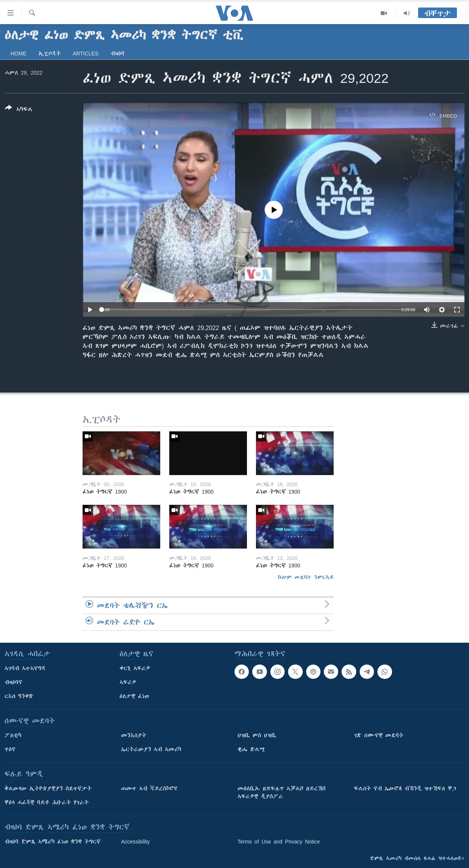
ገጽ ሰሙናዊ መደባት (379, 735)
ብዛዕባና (13, 682)
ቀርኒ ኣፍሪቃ (135, 668)
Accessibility (135, 842)
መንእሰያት (134, 735)
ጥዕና (10, 749)
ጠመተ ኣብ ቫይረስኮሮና (149, 789)
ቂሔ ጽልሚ (251, 749)
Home (18, 53)
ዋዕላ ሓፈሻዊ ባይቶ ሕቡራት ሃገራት (47, 802)
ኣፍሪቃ (128, 682)
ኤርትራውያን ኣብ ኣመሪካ (151, 749)
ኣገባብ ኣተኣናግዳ (25, 668)
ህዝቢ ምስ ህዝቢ (257, 735)
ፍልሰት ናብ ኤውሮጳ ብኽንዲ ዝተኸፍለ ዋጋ (405, 789)
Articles (86, 53)
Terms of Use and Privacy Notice (279, 842)
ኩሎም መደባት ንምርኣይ (306, 577)
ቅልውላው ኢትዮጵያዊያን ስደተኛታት (48, 789)
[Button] (19, 110)
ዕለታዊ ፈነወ (134, 696)
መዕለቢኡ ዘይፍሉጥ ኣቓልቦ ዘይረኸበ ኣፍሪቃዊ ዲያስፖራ (282, 792)
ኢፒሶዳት (50, 53)
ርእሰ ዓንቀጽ (19, 696)
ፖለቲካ (13, 735)
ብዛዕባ (117, 53)
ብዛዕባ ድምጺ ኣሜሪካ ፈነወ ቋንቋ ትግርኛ (53, 842)
